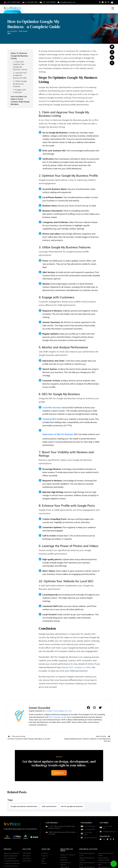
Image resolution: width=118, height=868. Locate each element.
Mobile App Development (8, 860)
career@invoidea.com (107, 832)
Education (64, 863)
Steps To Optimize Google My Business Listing (19, 56)
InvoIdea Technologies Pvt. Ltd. (58, 711)
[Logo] (12, 8)
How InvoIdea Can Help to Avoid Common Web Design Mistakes (20, 100)
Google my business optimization (24, 806)
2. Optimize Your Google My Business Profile (20, 75)
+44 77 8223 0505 (87, 839)
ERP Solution (27, 862)
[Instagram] (108, 2)
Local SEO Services (52, 407)
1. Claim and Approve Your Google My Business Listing (20, 66)
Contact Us (12, 13)
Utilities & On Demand (68, 861)
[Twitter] (104, 840)
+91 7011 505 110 (106, 828)
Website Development (12, 864)
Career (44, 865)
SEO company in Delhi (80, 667)
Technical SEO (49, 419)
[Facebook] (100, 2)
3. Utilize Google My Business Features (20, 84)
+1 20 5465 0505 (86, 833)
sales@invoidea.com (66, 2)
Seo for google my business (72, 806)
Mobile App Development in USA (87, 860)
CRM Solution (27, 859)
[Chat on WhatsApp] (114, 864)
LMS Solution (27, 865)
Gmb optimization (49, 806)
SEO (9, 33)
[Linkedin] (106, 2)
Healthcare (64, 866)
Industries (45, 859)
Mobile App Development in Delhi (105, 860)
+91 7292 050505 (86, 828)
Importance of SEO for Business (58, 434)
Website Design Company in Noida (104, 865)
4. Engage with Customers (19, 91)
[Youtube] (103, 2)
